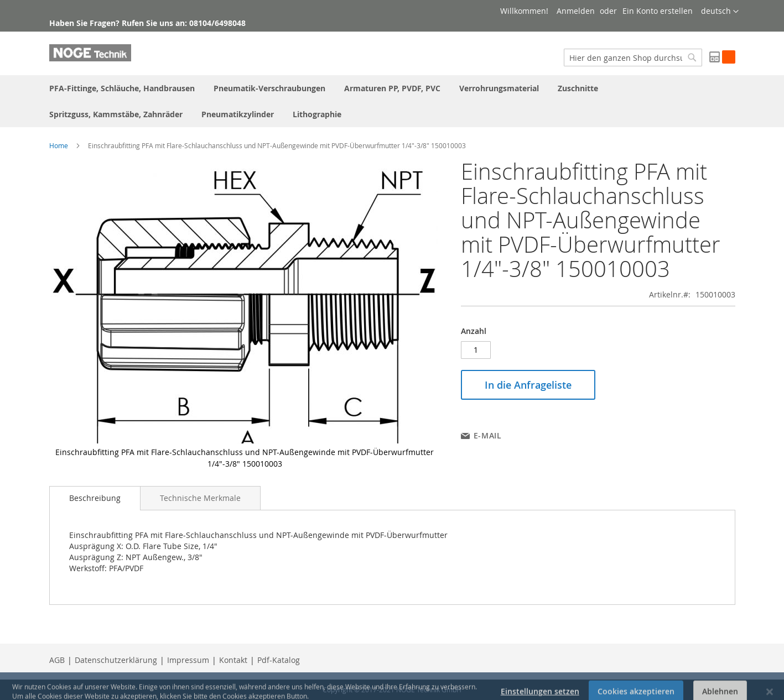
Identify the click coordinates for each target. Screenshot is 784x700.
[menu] (392, 101)
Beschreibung (95, 498)
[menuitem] (122, 88)
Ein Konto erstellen (658, 11)
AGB (57, 660)
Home (59, 145)
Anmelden (576, 11)
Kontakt (233, 660)
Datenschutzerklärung (116, 660)
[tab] (95, 498)
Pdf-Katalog (279, 660)
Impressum (188, 660)
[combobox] (633, 58)
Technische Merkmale (200, 498)
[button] (720, 12)
